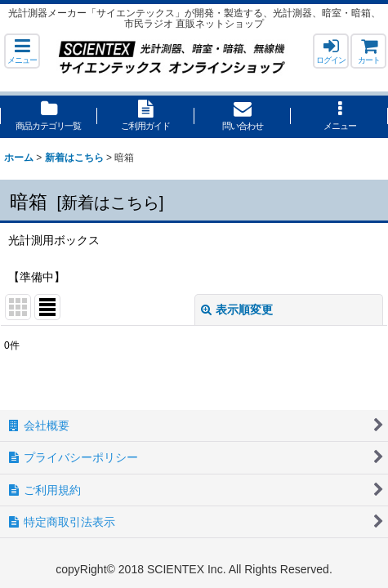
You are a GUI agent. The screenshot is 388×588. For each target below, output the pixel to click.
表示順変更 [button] (237, 310)
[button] (22, 51)
